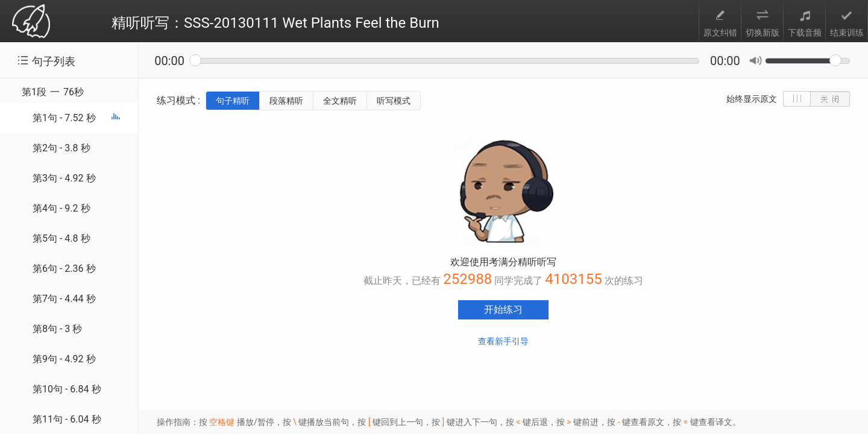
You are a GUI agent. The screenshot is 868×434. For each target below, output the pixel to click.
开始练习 (503, 310)
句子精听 (233, 101)
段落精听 (286, 101)
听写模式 (394, 101)
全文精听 (340, 101)
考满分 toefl (31, 22)
